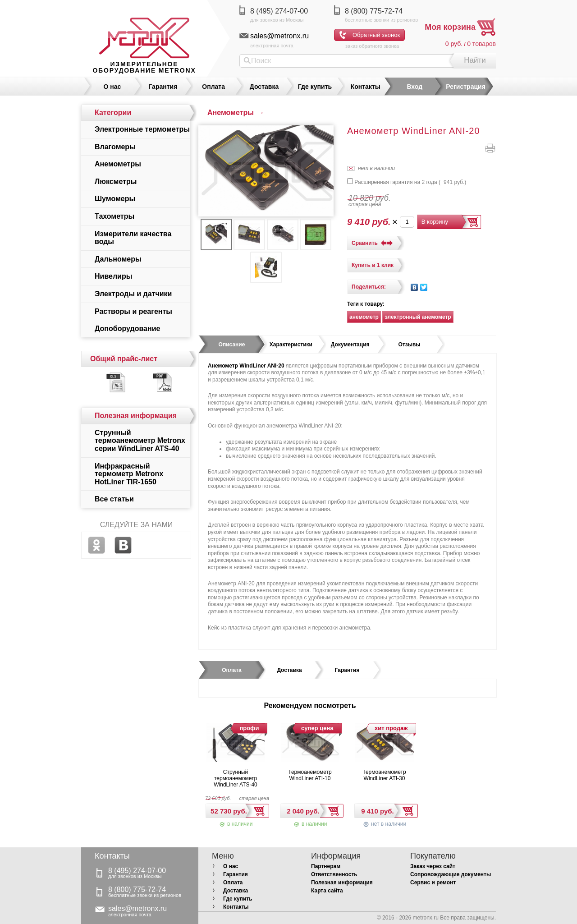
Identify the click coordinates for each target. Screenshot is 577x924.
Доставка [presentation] (289, 670)
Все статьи (114, 499)
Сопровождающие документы (451, 874)
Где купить (315, 87)
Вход (414, 87)
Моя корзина (450, 27)
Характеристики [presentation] (291, 345)
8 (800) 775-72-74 (374, 11)
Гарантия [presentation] (347, 670)
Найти (475, 60)
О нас (112, 87)
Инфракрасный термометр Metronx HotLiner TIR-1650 (129, 474)
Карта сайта (327, 891)
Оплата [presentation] (231, 670)
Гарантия (163, 87)
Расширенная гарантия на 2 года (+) (407, 182)
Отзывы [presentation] (410, 345)
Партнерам (326, 866)
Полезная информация (342, 883)
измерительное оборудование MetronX (144, 67)
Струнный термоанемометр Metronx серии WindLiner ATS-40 (140, 441)
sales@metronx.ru (279, 36)
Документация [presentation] (350, 345)
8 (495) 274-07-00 (279, 11)
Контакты (366, 87)
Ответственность (334, 874)
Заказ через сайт (433, 866)
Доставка (264, 87)
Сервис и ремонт (433, 883)
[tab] (232, 345)
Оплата (213, 87)
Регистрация (466, 87)
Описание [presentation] (232, 345)
